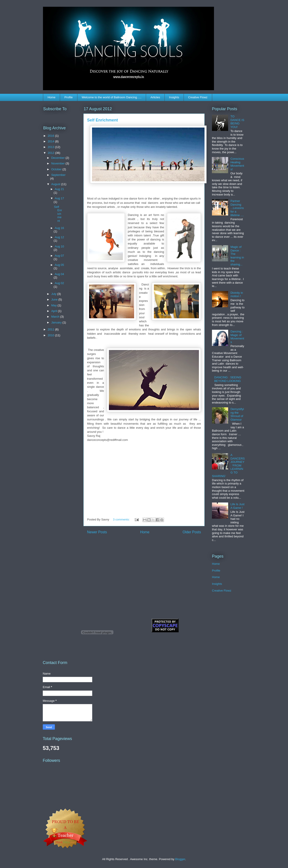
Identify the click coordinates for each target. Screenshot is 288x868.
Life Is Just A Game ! (237, 506)
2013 (51, 147)
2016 (51, 136)
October (57, 169)
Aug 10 (59, 246)
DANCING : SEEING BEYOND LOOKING (228, 379)
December (58, 158)
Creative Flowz (198, 97)
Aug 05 (59, 265)
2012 (51, 153)
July (54, 294)
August (56, 184)
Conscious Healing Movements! (237, 164)
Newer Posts (97, 532)
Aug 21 (59, 189)
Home (52, 97)
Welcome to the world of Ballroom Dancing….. (112, 97)
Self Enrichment (102, 120)
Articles (155, 97)
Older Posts (192, 532)
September (58, 175)
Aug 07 (59, 256)
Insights (174, 97)
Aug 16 (59, 228)
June (55, 299)
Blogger (180, 859)
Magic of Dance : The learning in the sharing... (237, 256)
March (56, 317)
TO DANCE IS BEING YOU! (237, 122)
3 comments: (122, 519)
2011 (51, 329)
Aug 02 (59, 283)
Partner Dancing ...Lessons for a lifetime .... (237, 208)
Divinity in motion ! (237, 295)
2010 (51, 335)
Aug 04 (59, 274)
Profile (69, 97)
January (57, 322)
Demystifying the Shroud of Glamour (237, 414)
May (54, 305)
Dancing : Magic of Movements (237, 337)
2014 (51, 141)
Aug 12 (59, 237)
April (55, 311)
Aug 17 (59, 198)
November (58, 163)
